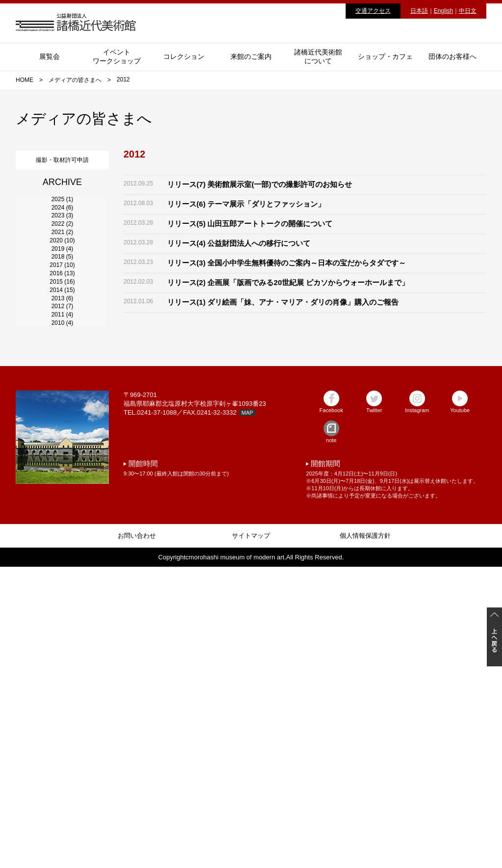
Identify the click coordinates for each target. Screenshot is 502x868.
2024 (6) (63, 244)
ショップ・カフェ (385, 56)
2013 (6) (63, 535)
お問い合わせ (137, 837)
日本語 (419, 11)
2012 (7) (63, 562)
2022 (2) (63, 297)
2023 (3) (63, 270)
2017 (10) (62, 429)
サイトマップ (251, 837)
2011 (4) (63, 588)
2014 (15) (62, 509)
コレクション (184, 56)
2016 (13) (62, 456)
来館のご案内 (251, 56)
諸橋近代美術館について (318, 56)
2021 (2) (63, 323)
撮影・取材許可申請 (62, 158)
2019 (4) (63, 376)
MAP (248, 714)
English (443, 11)
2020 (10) (62, 350)
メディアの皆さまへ (75, 80)
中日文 (468, 11)
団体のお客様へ (452, 56)
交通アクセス (373, 11)
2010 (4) (63, 615)
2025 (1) (63, 217)
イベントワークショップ (117, 56)
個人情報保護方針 (365, 837)
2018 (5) (63, 403)
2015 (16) (62, 482)
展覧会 (50, 56)
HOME (25, 80)
